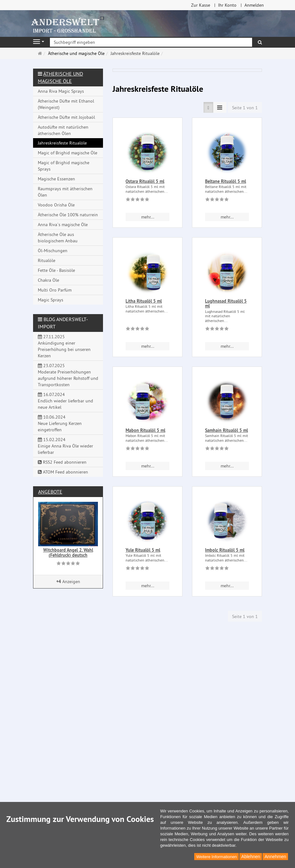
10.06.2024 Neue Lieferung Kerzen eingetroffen (60, 423)
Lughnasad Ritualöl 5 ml (226, 303)
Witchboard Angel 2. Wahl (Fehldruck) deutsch (68, 552)
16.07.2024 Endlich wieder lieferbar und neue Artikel (65, 401)
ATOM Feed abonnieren (63, 472)
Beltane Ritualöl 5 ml (226, 181)
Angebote (50, 492)
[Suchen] (260, 42)
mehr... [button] (148, 217)
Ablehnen (251, 857)
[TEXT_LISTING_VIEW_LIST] (208, 107)
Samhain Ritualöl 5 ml (226, 430)
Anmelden (254, 5)
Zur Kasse (201, 5)
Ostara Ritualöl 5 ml (145, 181)
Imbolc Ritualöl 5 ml (225, 550)
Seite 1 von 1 (245, 108)
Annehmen (275, 857)
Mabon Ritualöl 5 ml (145, 430)
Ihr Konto (227, 5)
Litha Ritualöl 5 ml (144, 301)
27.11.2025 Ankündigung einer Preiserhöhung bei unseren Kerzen (64, 346)
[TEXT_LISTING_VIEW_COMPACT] (220, 107)
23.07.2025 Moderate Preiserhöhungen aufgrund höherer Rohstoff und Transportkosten (68, 375)
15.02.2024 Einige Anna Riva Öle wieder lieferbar (65, 446)
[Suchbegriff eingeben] (151, 42)
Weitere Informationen (216, 857)
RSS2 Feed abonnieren (62, 462)
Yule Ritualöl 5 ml (143, 550)
